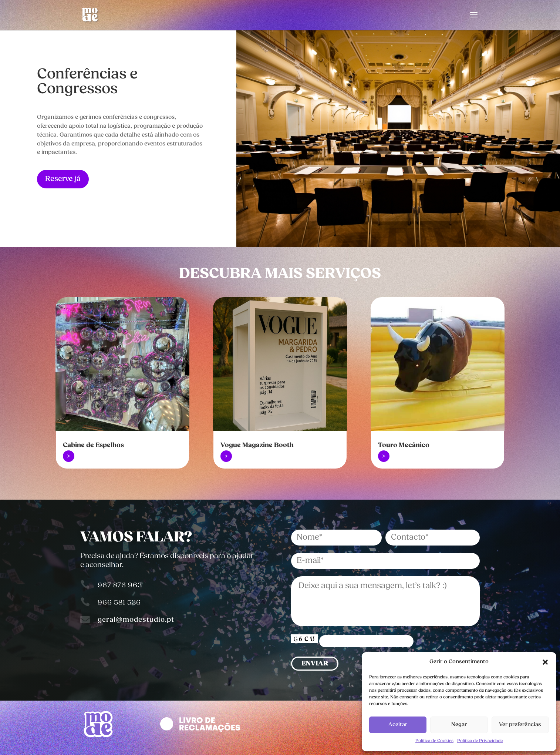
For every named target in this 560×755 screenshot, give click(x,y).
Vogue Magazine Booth (257, 445)
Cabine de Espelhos (93, 445)
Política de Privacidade (480, 741)
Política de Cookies (434, 741)
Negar (459, 725)
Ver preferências (520, 725)
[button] (545, 662)
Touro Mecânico (404, 445)
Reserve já (63, 179)
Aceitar (398, 725)
